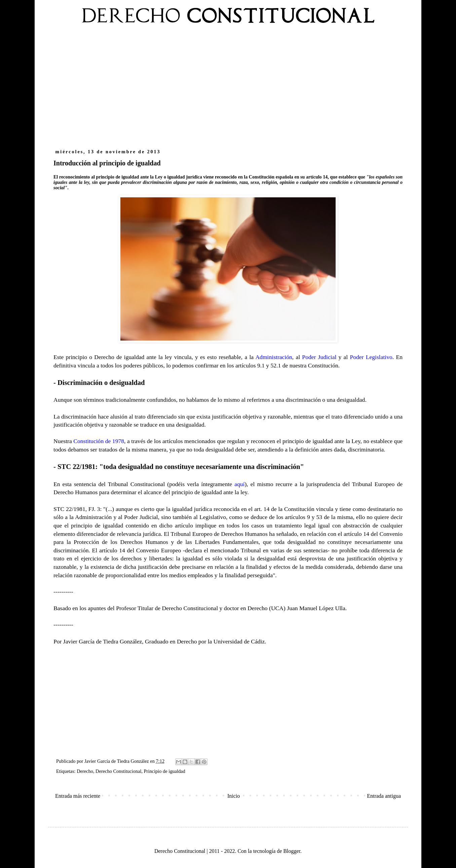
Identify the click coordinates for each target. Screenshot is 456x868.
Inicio (234, 796)
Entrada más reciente (78, 796)
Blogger (292, 851)
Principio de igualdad (165, 771)
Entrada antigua (384, 796)
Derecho (85, 771)
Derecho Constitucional (118, 771)
